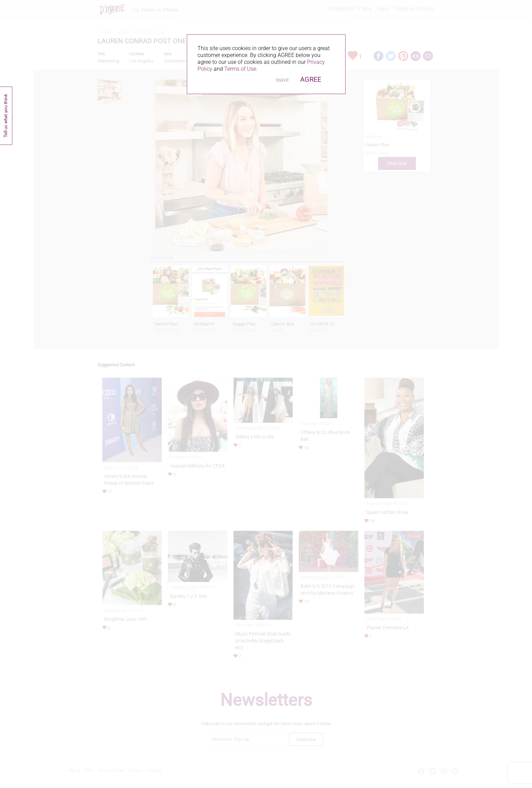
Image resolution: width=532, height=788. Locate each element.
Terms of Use (240, 69)
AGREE (311, 79)
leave (282, 80)
